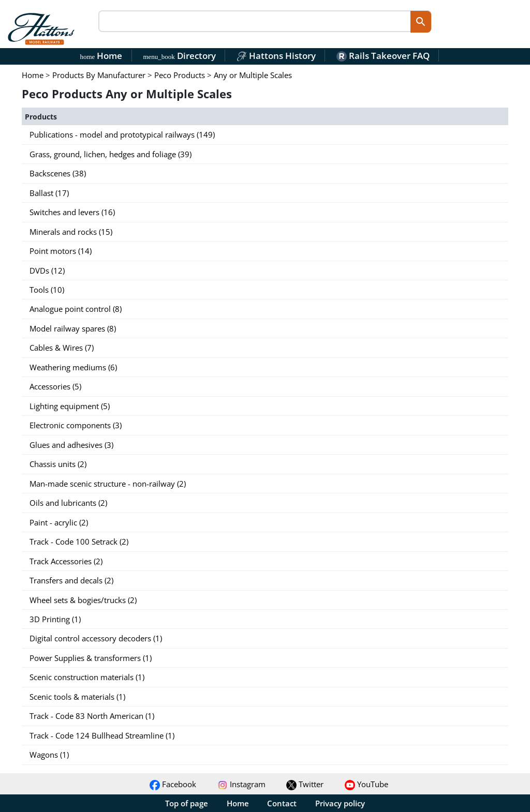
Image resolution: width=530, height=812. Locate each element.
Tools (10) (47, 290)
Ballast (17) (49, 193)
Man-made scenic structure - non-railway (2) (108, 484)
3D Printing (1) (55, 619)
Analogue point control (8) (76, 309)
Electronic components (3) (76, 425)
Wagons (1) (49, 755)
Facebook (173, 784)
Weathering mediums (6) (73, 367)
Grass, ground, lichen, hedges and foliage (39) (111, 154)
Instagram (241, 784)
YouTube (366, 784)
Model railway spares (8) (73, 328)
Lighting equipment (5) (70, 406)
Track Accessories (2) (66, 561)
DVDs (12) (47, 270)
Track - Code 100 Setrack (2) (79, 542)
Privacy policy (340, 803)
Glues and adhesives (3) (71, 445)
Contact (282, 803)
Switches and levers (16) (72, 212)
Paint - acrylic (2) (59, 522)
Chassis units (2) (58, 464)
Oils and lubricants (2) (68, 503)
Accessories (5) (55, 386)
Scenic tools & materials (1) (77, 697)
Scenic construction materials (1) (87, 677)
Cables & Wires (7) (62, 348)
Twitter (305, 784)
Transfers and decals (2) (71, 580)
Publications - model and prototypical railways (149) (122, 134)
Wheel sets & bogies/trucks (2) (83, 600)
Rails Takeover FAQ (383, 56)
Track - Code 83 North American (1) (92, 716)
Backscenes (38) (58, 173)
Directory (179, 56)
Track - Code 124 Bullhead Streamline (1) (102, 735)
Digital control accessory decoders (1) (96, 638)
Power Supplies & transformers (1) (91, 658)
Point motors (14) (61, 251)
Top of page (187, 803)
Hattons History (276, 56)
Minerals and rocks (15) (71, 232)
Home (101, 56)
